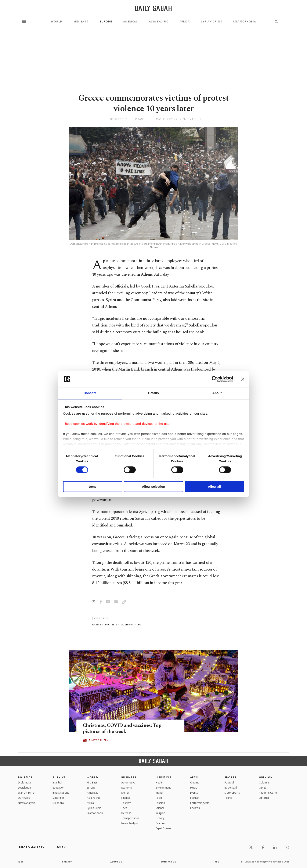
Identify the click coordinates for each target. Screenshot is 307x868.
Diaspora (58, 803)
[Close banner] (243, 379)
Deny (93, 487)
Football (229, 783)
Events (194, 793)
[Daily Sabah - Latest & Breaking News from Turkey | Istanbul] (153, 8)
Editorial (264, 798)
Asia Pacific (159, 22)
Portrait (195, 798)
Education (58, 788)
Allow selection (153, 487)
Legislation (24, 788)
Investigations (61, 793)
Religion (160, 813)
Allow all (214, 487)
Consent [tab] (90, 393)
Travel (159, 793)
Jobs (21, 862)
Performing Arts (200, 803)
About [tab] (217, 393)
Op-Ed (263, 788)
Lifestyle (164, 777)
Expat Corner (163, 828)
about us (116, 862)
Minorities (58, 798)
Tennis (228, 798)
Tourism (126, 803)
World (57, 22)
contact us (169, 862)
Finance (126, 798)
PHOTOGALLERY (99, 740)
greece (96, 624)
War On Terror (27, 793)
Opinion (266, 777)
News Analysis (26, 803)
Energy (125, 793)
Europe (106, 22)
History (160, 818)
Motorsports (232, 793)
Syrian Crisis (212, 22)
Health (160, 783)
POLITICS (25, 777)
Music (194, 788)
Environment (163, 788)
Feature (160, 823)
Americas (131, 22)
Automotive (128, 783)
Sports (230, 777)
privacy (67, 862)
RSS (217, 862)
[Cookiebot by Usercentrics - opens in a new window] (215, 379)
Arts (194, 777)
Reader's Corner (269, 793)
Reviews (195, 808)
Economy (127, 788)
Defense (126, 813)
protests (111, 624)
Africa (185, 22)
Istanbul (57, 783)
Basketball (231, 788)
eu (140, 624)
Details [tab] (153, 393)
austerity (127, 624)
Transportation (130, 818)
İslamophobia (95, 813)
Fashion (160, 803)
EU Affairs (24, 798)
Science (160, 808)
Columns (264, 783)
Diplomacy (24, 783)
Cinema (195, 783)
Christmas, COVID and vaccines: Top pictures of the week (125, 729)
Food (159, 798)
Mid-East (81, 22)
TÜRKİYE (59, 777)
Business (129, 777)
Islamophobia (245, 22)
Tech (124, 808)
